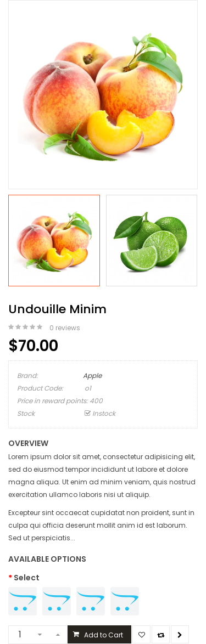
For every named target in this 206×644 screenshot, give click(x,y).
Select (27, 578)
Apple (92, 375)
